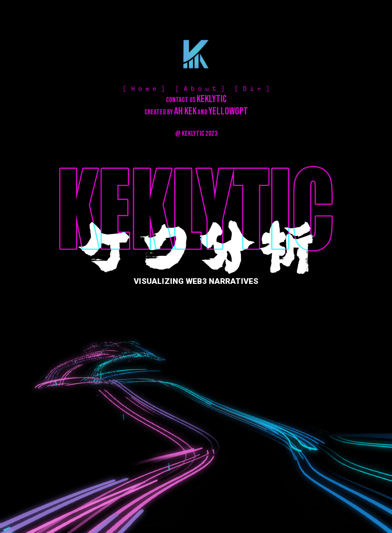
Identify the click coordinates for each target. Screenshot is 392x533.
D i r (252, 89)
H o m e (144, 89)
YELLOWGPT (228, 111)
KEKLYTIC (212, 99)
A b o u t (200, 89)
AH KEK (185, 111)
